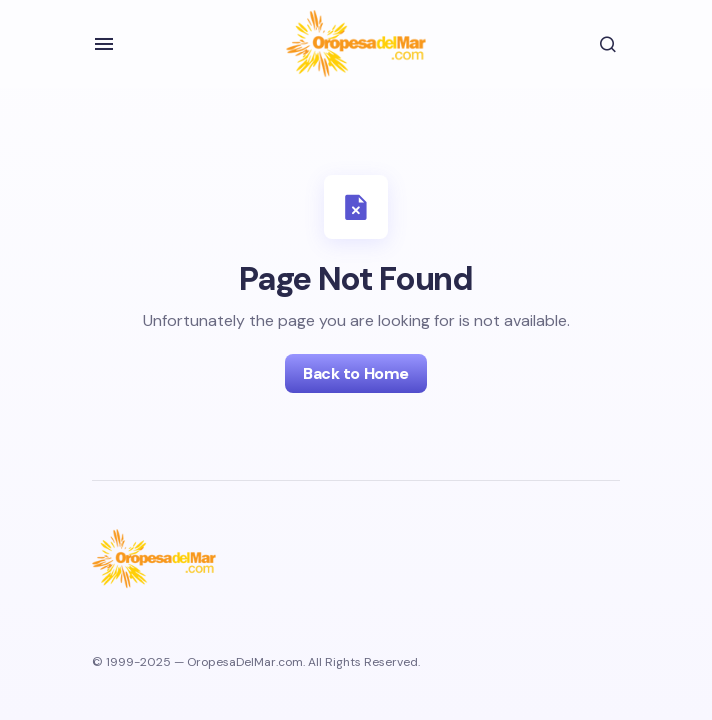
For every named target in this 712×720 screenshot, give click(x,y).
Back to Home (355, 373)
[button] (104, 44)
